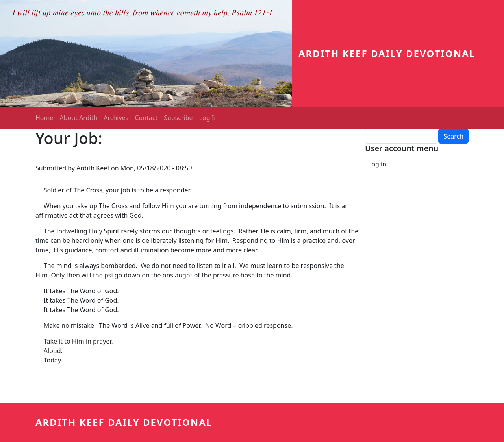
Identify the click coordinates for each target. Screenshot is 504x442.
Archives (116, 118)
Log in (377, 164)
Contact (146, 118)
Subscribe (178, 118)
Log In (208, 118)
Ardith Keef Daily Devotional (387, 53)
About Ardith (79, 118)
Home (44, 118)
